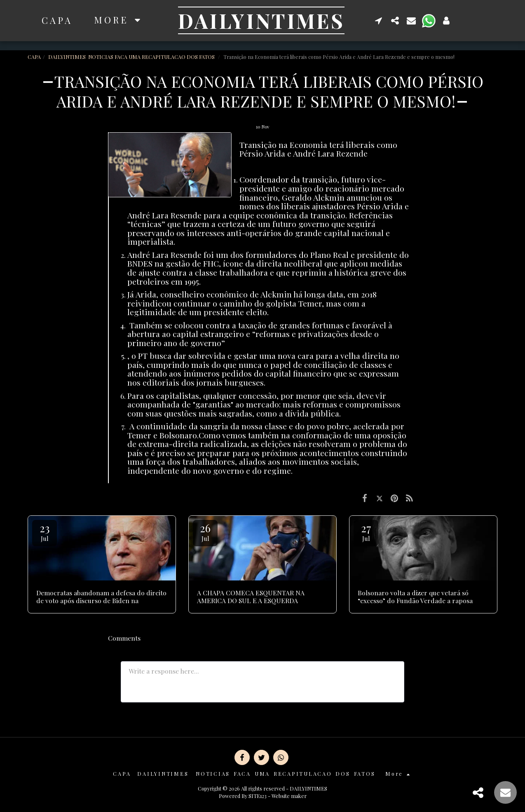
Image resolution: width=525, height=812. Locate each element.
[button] (379, 20)
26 (205, 532)
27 (366, 532)
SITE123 (258, 796)
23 (45, 532)
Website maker (289, 796)
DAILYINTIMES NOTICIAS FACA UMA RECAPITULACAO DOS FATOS (132, 57)
